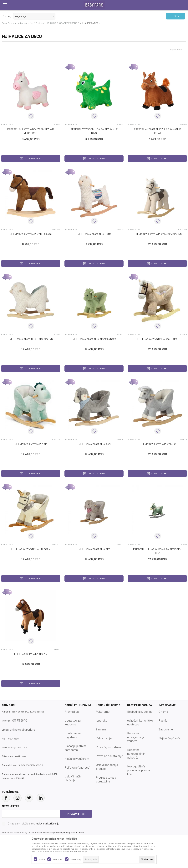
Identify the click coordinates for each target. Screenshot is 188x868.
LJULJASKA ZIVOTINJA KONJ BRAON (31, 234)
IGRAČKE (52, 23)
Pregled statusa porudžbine (106, 779)
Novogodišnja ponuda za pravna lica (139, 770)
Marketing (76, 859)
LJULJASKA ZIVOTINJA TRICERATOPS (94, 339)
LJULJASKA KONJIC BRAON (31, 654)
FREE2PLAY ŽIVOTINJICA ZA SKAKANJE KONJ (157, 131)
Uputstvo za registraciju (73, 735)
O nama (163, 711)
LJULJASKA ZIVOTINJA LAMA (94, 234)
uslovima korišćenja (48, 823)
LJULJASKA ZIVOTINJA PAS (94, 444)
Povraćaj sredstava (108, 747)
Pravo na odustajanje (109, 756)
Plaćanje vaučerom (77, 758)
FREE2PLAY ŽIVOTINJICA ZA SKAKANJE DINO (94, 131)
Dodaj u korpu (31, 158)
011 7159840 (20, 720)
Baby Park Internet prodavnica (18, 23)
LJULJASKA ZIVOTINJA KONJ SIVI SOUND (157, 234)
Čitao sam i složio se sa (34, 823)
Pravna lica (72, 711)
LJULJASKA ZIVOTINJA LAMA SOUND (31, 339)
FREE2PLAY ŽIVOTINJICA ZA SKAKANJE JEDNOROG (31, 131)
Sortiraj (7, 16)
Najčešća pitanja (169, 738)
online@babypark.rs (22, 729)
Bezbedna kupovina (140, 711)
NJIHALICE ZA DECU (8, 124)
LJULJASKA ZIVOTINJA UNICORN (31, 549)
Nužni (42, 859)
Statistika (58, 859)
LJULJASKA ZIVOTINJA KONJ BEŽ (157, 339)
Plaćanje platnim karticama (75, 748)
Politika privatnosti (77, 767)
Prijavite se (76, 814)
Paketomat (103, 711)
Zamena (101, 729)
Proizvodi (40, 23)
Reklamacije (104, 738)
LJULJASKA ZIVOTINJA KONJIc (157, 444)
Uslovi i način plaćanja (73, 778)
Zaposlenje (166, 729)
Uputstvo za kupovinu (73, 722)
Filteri (175, 16)
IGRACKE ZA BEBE (68, 23)
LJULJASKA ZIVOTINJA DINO (31, 444)
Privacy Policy (63, 832)
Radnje (163, 720)
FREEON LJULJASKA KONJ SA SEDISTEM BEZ (157, 551)
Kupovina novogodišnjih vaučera (136, 737)
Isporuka (102, 720)
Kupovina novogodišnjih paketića (136, 753)
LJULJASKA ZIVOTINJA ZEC (94, 549)
